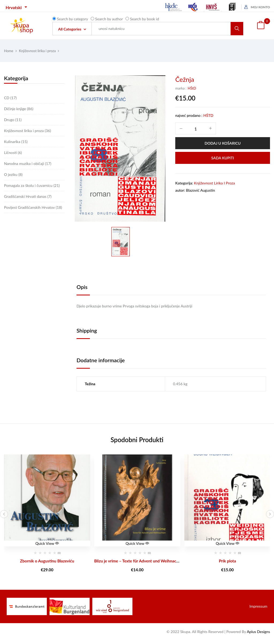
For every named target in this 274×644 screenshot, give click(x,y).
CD (10, 98)
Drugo (13, 120)
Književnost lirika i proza (37, 51)
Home (9, 51)
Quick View (47, 543)
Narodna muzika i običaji (28, 163)
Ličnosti (13, 153)
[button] (261, 26)
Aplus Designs (258, 632)
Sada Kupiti (223, 158)
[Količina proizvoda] (196, 129)
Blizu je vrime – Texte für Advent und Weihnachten (139, 561)
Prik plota (227, 561)
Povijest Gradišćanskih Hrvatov (33, 207)
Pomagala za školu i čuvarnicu (32, 185)
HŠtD (192, 88)
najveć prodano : (189, 115)
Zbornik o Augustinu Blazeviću (47, 561)
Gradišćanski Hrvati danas (28, 196)
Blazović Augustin (200, 190)
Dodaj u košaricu (223, 143)
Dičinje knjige (19, 109)
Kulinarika (16, 142)
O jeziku (13, 174)
